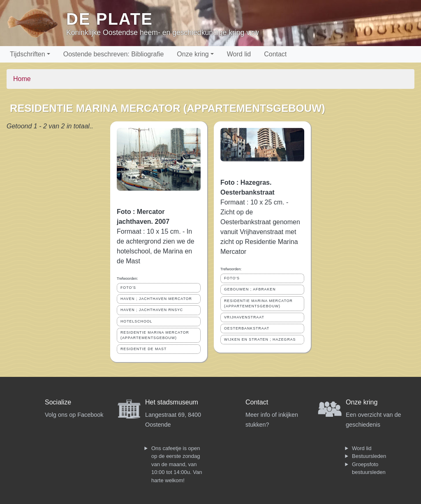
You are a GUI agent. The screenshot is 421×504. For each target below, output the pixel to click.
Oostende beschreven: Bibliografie (114, 54)
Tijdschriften (28, 54)
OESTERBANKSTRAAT (247, 328)
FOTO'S (128, 288)
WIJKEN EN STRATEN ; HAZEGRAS (260, 339)
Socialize (58, 402)
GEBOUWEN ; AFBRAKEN (250, 289)
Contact (275, 54)
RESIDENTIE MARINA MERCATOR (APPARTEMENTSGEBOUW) (155, 335)
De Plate (110, 19)
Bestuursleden (369, 456)
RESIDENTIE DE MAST (143, 349)
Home (22, 79)
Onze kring (193, 54)
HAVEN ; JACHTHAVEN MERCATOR (156, 299)
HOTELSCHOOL (136, 321)
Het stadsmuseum (172, 402)
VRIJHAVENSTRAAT (244, 317)
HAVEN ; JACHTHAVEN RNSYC (152, 310)
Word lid (239, 54)
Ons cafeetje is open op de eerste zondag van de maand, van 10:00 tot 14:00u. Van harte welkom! (177, 464)
